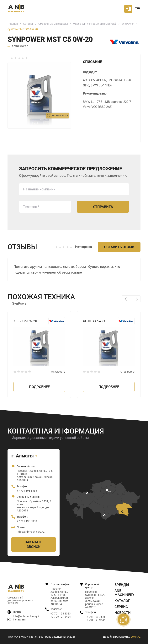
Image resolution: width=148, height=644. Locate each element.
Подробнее (39, 387)
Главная (13, 24)
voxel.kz (136, 637)
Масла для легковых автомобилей (95, 24)
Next (137, 299)
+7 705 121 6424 (61, 617)
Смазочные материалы (53, 24)
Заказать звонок (34, 544)
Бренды (122, 585)
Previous (125, 299)
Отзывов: (58, 372)
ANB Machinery (124, 593)
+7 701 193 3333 (27, 491)
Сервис (121, 607)
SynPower (128, 24)
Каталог (28, 24)
